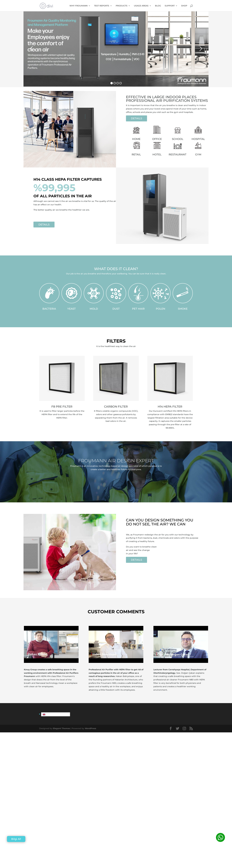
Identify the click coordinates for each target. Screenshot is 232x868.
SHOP (184, 6)
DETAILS (136, 118)
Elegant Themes (61, 728)
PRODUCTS (122, 6)
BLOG (158, 6)
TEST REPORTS (102, 6)
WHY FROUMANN (78, 6)
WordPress (90, 728)
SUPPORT (170, 6)
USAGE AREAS (141, 6)
